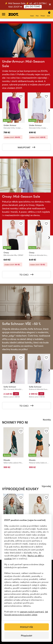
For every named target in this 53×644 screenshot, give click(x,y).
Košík (49, 14)
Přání (37, 14)
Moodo (7, 460)
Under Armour (10, 125)
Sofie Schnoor (10, 387)
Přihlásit (43, 14)
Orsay (6, 252)
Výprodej (46, 486)
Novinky (47, 419)
